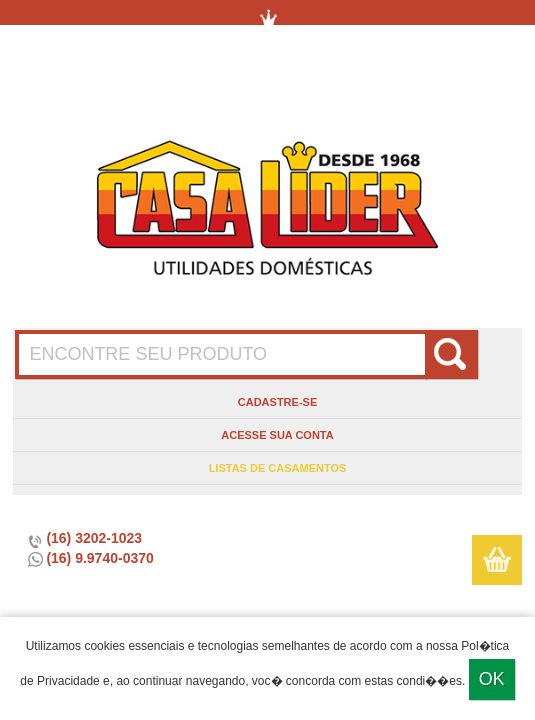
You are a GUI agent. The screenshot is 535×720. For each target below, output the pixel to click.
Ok (492, 679)
